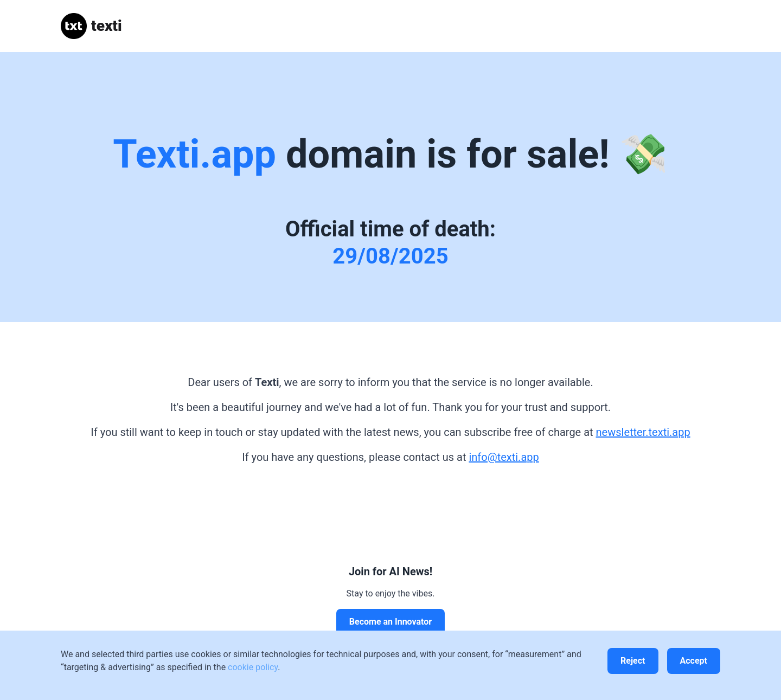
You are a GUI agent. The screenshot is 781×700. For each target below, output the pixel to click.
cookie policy (253, 667)
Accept (694, 661)
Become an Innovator (390, 622)
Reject (633, 661)
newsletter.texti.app (643, 432)
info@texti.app (504, 457)
